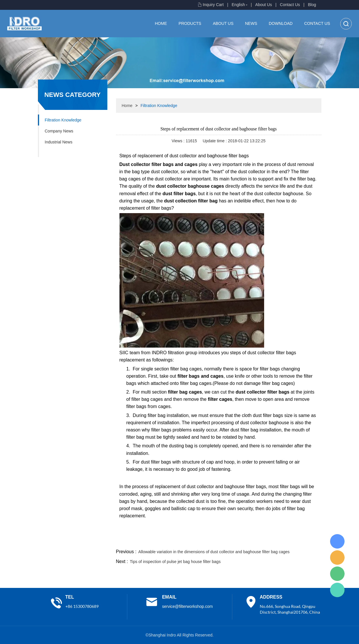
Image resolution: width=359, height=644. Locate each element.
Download (281, 23)
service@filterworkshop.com (187, 606)
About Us (264, 5)
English (238, 5)
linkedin (311, 541)
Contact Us (290, 5)
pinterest (280, 541)
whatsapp (264, 541)
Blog (312, 5)
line (233, 541)
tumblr (296, 541)
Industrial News (59, 142)
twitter (249, 541)
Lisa (337, 541)
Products (190, 23)
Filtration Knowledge (63, 120)
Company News (59, 131)
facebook (218, 541)
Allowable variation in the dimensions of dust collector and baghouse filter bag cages (214, 552)
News (251, 23)
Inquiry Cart (213, 5)
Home (161, 23)
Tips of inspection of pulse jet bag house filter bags (175, 562)
